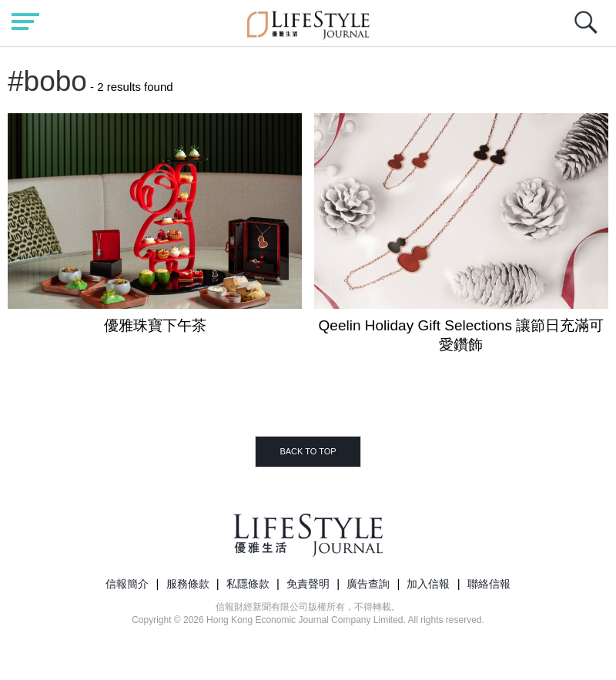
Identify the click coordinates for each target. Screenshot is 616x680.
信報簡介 (127, 584)
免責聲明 (308, 584)
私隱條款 (248, 584)
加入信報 (428, 584)
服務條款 (188, 584)
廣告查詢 (368, 584)
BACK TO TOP (308, 451)
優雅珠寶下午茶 (155, 325)
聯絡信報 (489, 584)
